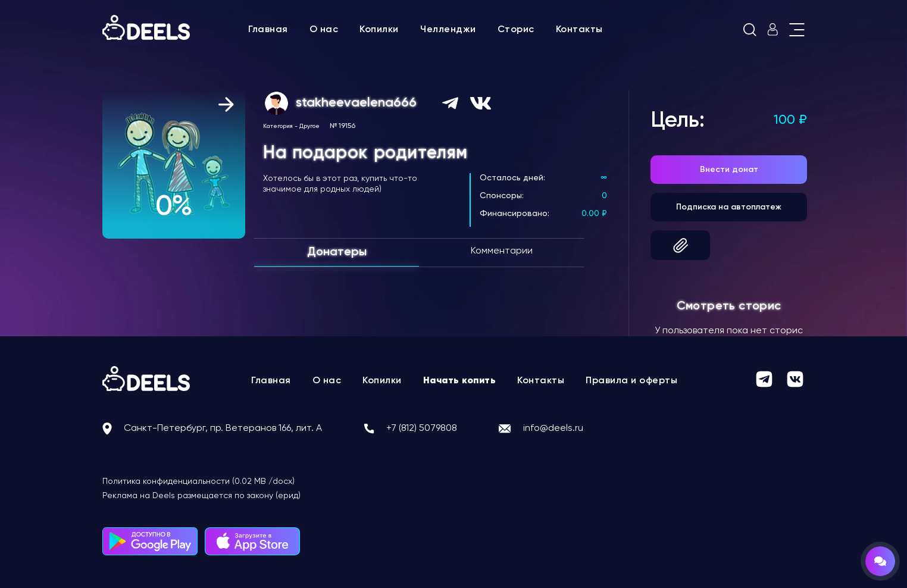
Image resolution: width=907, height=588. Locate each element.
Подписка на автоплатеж (729, 207)
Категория (278, 126)
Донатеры (337, 252)
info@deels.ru (553, 429)
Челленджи (448, 30)
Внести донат (729, 170)
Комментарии (502, 251)
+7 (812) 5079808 (422, 429)
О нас (324, 30)
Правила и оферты (631, 381)
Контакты (579, 30)
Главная (268, 30)
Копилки (379, 30)
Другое (309, 126)
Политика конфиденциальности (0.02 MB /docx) (198, 481)
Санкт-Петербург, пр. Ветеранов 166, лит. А (223, 429)
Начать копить (460, 381)
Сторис (516, 30)
